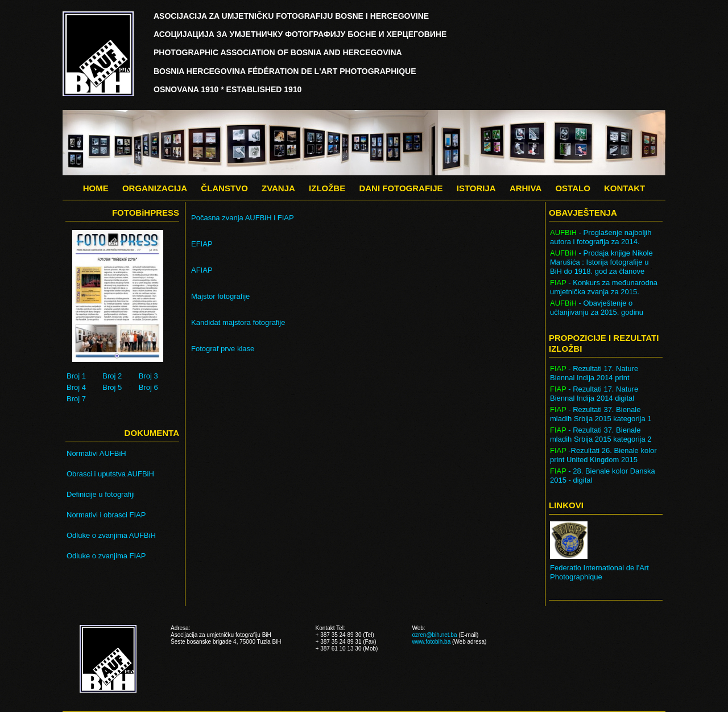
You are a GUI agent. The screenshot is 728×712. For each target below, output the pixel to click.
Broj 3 (148, 376)
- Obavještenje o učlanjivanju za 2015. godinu (597, 308)
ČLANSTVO (224, 188)
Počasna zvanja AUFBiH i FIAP (243, 218)
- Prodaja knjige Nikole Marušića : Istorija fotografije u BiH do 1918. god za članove (601, 262)
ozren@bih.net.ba (434, 635)
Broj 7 (76, 399)
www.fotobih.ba (431, 642)
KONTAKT (624, 188)
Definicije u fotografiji (101, 494)
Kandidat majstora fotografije (238, 322)
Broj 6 (148, 387)
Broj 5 (112, 387)
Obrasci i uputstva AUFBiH (110, 474)
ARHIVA (526, 188)
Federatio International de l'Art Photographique (599, 572)
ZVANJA (278, 188)
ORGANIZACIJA (155, 188)
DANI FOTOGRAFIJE (401, 188)
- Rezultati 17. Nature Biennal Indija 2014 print (594, 373)
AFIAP (202, 270)
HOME (96, 188)
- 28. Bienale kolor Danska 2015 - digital (603, 476)
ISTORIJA (476, 188)
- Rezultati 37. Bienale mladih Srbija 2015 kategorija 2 (601, 435)
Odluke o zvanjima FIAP (106, 556)
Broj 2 (112, 376)
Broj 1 (76, 376)
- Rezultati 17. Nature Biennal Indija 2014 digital (594, 394)
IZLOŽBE (327, 188)
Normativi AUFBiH (96, 453)
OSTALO (572, 188)
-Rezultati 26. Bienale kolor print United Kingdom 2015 (603, 455)
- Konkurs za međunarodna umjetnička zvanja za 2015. (604, 287)
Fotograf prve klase (223, 349)
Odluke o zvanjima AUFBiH (111, 535)
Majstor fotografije (220, 296)
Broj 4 (76, 387)
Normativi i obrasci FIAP (106, 515)
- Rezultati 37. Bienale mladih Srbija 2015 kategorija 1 (601, 414)
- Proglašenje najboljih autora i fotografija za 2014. (601, 237)
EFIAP (202, 244)
